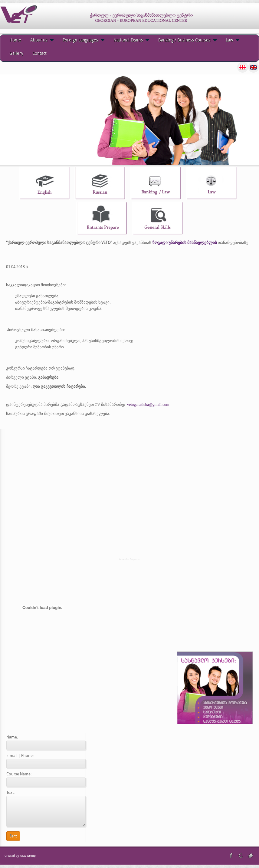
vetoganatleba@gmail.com (148, 404)
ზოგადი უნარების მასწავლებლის (185, 243)
